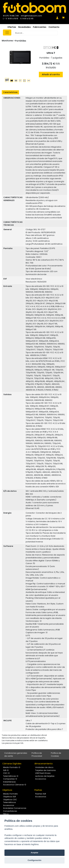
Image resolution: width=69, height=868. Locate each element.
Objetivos (7, 790)
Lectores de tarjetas (45, 776)
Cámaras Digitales (12, 764)
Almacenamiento (44, 764)
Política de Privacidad (37, 754)
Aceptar (34, 853)
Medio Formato (10, 794)
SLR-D (6, 770)
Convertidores (10, 811)
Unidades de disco (44, 767)
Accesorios (41, 779)
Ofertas (12, 27)
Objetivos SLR (9, 797)
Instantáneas (9, 782)
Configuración (34, 860)
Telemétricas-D (11, 776)
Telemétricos (9, 802)
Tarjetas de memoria (45, 770)
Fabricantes (40, 27)
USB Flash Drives (43, 773)
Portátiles (21, 41)
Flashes (38, 790)
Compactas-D (10, 779)
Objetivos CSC (10, 800)
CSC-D (6, 773)
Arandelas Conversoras (15, 808)
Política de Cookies (56, 754)
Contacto (54, 27)
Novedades (24, 27)
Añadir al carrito (51, 74)
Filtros (6, 814)
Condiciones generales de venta (16, 754)
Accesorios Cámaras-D (15, 785)
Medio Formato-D (12, 767)
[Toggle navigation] (7, 32)
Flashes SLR (41, 794)
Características (10, 92)
